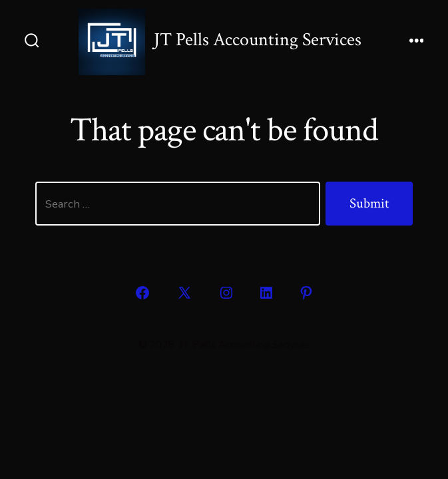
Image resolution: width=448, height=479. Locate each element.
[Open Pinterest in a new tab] (306, 293)
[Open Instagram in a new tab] (226, 293)
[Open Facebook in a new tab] (142, 293)
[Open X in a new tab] (184, 293)
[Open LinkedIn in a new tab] (266, 293)
